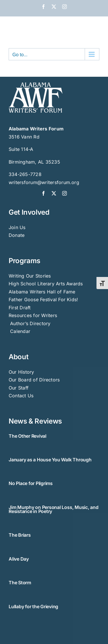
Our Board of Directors (34, 380)
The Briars (20, 535)
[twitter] (54, 193)
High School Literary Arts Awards (46, 284)
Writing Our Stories (30, 276)
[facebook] (43, 193)
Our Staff (19, 388)
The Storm (20, 583)
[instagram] (65, 193)
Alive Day (19, 559)
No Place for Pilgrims (31, 483)
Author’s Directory (30, 323)
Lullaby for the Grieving (33, 606)
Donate (17, 235)
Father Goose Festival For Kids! (43, 299)
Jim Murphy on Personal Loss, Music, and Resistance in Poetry (54, 509)
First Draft (20, 308)
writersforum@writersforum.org (44, 182)
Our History (21, 372)
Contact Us (21, 396)
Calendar (20, 331)
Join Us (17, 227)
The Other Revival (28, 436)
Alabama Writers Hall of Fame (42, 292)
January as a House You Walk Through (50, 460)
